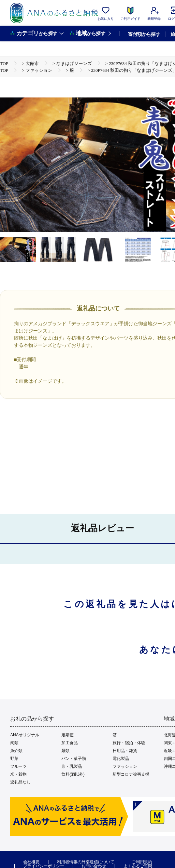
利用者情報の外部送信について (86, 862)
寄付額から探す (144, 34)
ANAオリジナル (25, 735)
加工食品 (70, 743)
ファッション (125, 766)
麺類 (65, 751)
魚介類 (16, 751)
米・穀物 (18, 774)
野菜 (14, 759)
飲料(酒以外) (73, 774)
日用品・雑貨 (125, 751)
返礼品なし (20, 782)
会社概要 (31, 862)
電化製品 (121, 759)
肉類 (14, 743)
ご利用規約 (142, 862)
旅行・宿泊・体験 (129, 743)
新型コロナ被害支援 (131, 774)
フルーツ (18, 766)
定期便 (68, 735)
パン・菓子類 (74, 759)
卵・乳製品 (72, 766)
